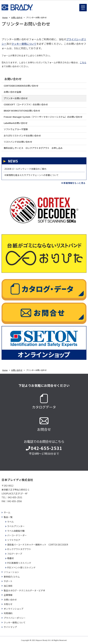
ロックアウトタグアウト (19, 549)
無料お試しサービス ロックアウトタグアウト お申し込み (33, 148)
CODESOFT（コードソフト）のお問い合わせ (26, 104)
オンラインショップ (14, 609)
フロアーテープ (15, 554)
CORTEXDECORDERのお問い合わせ (21, 86)
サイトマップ (10, 627)
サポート (8, 581)
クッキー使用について (24, 44)
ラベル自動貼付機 (16, 531)
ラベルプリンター (16, 526)
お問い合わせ (13, 79)
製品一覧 (8, 517)
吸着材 (10, 558)
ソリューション (11, 572)
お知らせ (8, 604)
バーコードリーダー (17, 535)
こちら (83, 62)
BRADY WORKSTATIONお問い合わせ (22, 111)
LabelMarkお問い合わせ (16, 123)
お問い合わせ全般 (12, 92)
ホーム (7, 512)
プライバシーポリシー (15, 618)
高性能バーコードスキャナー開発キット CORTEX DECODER (38, 545)
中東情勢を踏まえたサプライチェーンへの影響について (31, 175)
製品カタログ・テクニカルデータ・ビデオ (24, 590)
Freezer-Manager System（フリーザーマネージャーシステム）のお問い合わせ (43, 117)
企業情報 (8, 595)
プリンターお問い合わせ (16, 98)
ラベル (10, 522)
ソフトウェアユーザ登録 (16, 129)
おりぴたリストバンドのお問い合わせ (22, 136)
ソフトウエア (14, 540)
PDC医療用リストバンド (19, 563)
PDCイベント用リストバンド (21, 568)
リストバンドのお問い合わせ (18, 142)
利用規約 (8, 613)
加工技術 (8, 586)
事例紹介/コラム (12, 577)
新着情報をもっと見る (73, 183)
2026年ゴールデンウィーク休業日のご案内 (25, 169)
